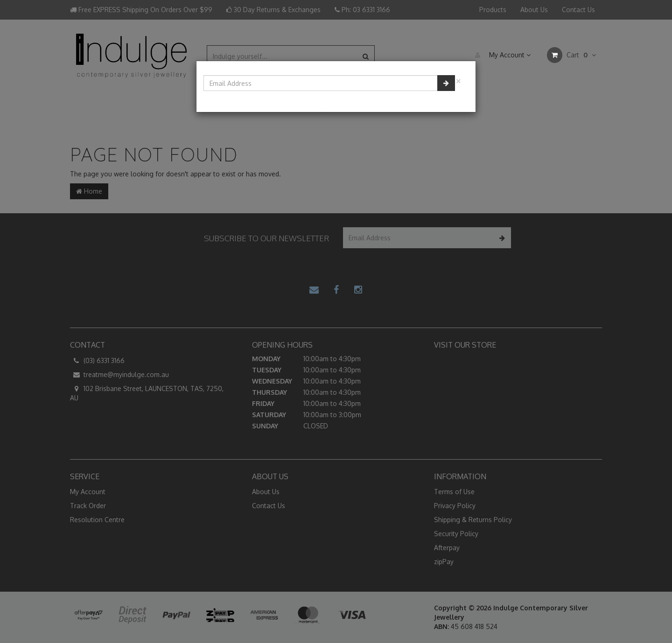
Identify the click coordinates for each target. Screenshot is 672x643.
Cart (571, 55)
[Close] (458, 80)
